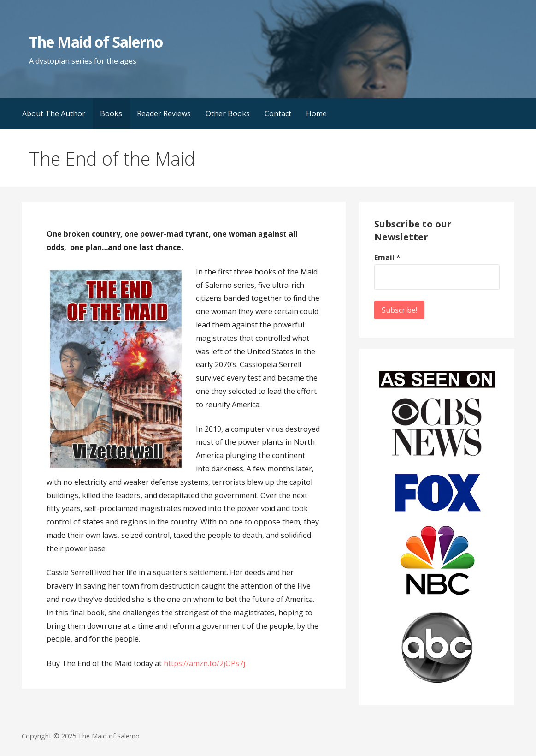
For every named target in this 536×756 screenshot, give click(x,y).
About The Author (54, 113)
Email (387, 257)
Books (111, 113)
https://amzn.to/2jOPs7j (204, 663)
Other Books (228, 113)
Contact (278, 113)
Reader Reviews (164, 113)
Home (316, 113)
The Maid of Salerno (96, 42)
